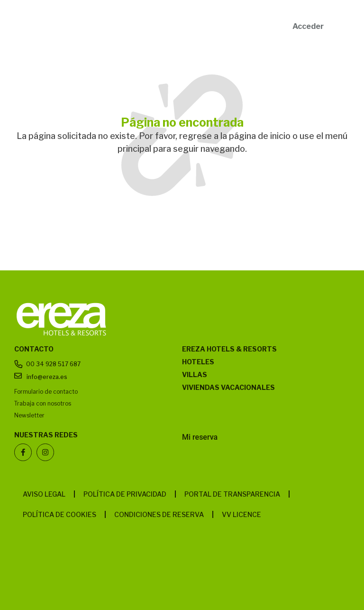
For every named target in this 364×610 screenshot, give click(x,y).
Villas (195, 374)
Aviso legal (44, 494)
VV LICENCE (241, 514)
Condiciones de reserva (159, 514)
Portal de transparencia (232, 494)
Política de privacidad (125, 494)
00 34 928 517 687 (53, 364)
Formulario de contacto (46, 392)
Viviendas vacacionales (228, 387)
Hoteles (198, 362)
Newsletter (29, 415)
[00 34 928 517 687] (19, 364)
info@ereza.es (47, 377)
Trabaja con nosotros (43, 403)
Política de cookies (59, 514)
